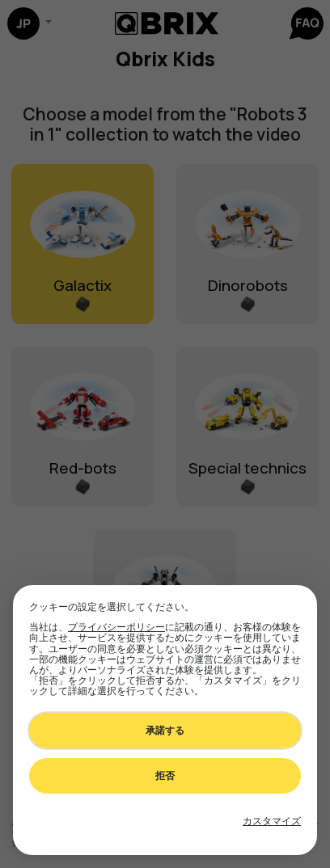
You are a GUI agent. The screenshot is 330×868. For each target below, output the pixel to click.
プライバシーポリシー (116, 627)
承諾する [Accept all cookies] (165, 730)
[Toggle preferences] (272, 821)
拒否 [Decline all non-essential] (165, 775)
